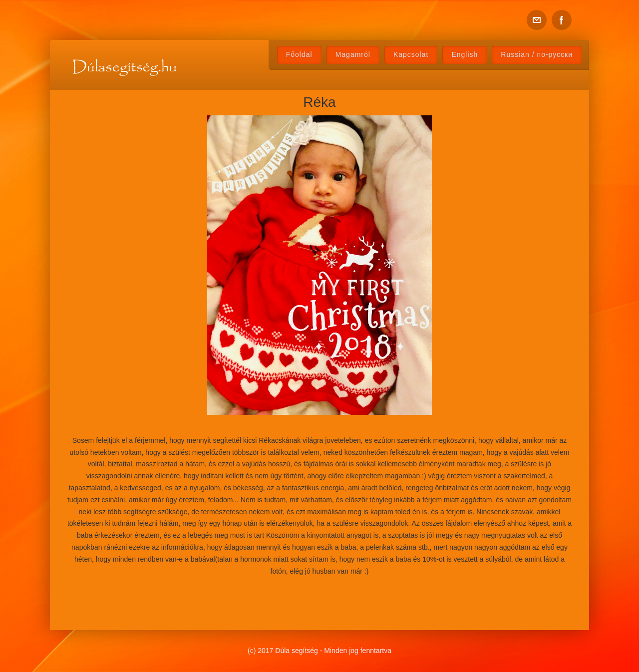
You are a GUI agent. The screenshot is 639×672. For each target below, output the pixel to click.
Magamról (353, 54)
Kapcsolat (411, 54)
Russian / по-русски (537, 54)
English (465, 54)
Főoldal (299, 54)
